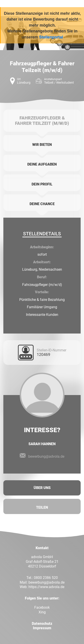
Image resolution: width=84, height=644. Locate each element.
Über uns (42, 488)
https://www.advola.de (46, 587)
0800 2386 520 (46, 578)
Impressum (42, 628)
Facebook (42, 607)
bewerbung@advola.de (46, 456)
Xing (42, 612)
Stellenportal (51, 37)
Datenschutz (42, 624)
